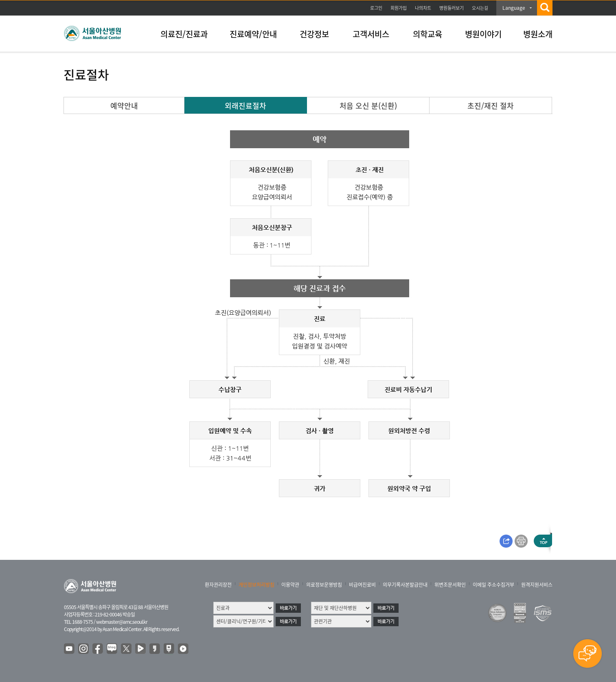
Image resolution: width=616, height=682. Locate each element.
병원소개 (538, 34)
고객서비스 (371, 34)
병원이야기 (483, 34)
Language (514, 8)
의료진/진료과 (184, 34)
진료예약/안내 (253, 34)
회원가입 (399, 8)
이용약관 (290, 585)
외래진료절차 (246, 106)
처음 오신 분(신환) (368, 106)
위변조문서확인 (450, 585)
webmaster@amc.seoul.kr (122, 622)
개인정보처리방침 (256, 585)
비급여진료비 (362, 585)
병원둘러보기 (452, 8)
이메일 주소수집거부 (493, 585)
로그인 (376, 8)
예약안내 (124, 106)
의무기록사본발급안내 (405, 585)
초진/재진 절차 (491, 106)
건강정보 (314, 34)
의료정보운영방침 (324, 585)
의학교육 (427, 34)
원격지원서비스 (537, 585)
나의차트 (423, 8)
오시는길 (480, 8)
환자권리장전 (218, 585)
